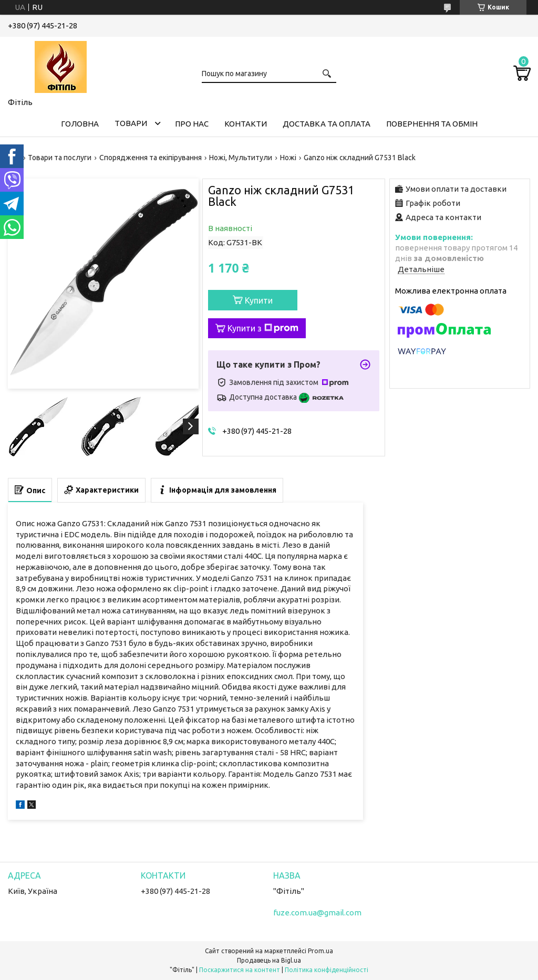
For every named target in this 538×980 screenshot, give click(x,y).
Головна (80, 124)
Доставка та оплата (327, 124)
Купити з (263, 328)
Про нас (192, 124)
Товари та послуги (60, 158)
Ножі (288, 158)
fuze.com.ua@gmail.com (317, 913)
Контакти (246, 124)
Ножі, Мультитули (241, 158)
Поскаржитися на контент (240, 970)
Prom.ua (320, 951)
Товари (131, 123)
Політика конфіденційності (327, 970)
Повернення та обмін (432, 124)
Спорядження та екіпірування (151, 158)
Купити (259, 300)
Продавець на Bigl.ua (269, 960)
